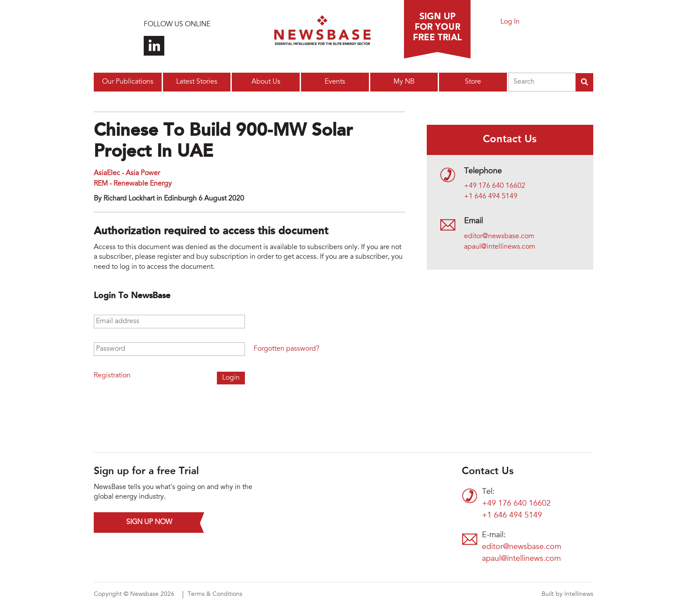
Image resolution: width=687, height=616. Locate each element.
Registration (112, 376)
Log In (510, 22)
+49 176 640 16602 (495, 186)
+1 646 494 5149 (491, 197)
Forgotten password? (287, 349)
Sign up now (149, 522)
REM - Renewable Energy (133, 184)
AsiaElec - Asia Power (127, 173)
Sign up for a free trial (437, 29)
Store (473, 82)
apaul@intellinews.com (500, 247)
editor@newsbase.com (499, 236)
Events (335, 82)
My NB (404, 82)
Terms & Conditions (215, 595)
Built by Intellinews (567, 595)
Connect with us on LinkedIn (154, 46)
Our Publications (128, 82)
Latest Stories (197, 82)
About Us (266, 82)
